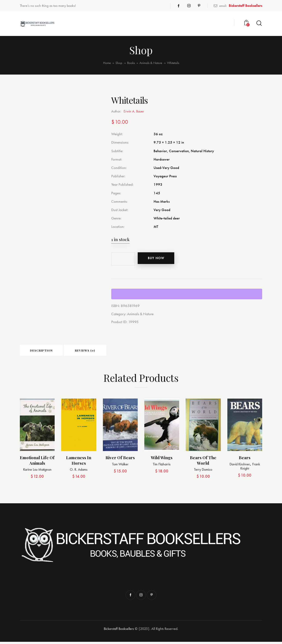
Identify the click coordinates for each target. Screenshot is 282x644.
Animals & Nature (151, 63)
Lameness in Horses (79, 462)
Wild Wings (162, 460)
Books (131, 63)
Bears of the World (203, 462)
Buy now (160, 259)
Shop (119, 63)
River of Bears (120, 460)
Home (107, 63)
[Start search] (259, 23)
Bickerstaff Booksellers (119, 631)
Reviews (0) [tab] (113, 351)
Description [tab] (51, 351)
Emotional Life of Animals (37, 462)
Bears (245, 460)
